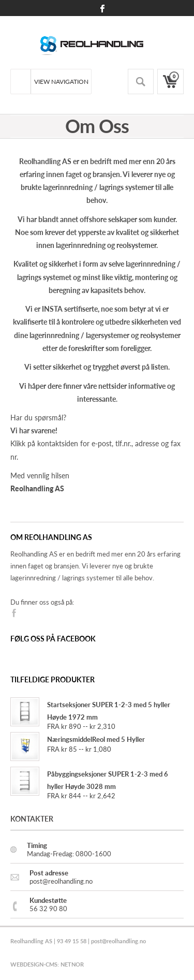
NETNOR (72, 964)
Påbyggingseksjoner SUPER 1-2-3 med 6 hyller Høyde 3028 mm (89, 780)
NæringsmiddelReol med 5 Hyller (78, 740)
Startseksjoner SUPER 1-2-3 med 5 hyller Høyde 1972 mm (90, 711)
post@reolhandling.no (118, 941)
